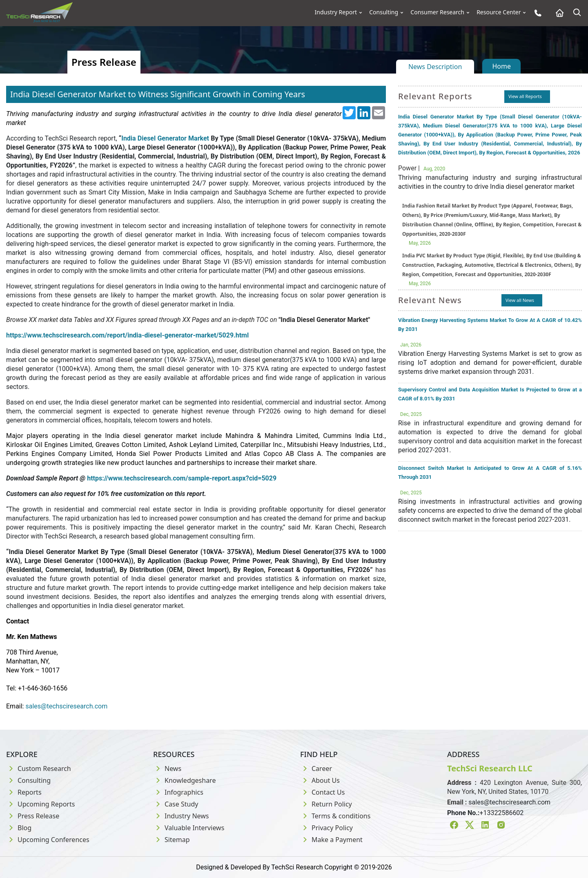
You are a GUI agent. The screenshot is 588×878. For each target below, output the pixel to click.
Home (501, 66)
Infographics (178, 792)
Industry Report (336, 12)
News (167, 769)
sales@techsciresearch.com (509, 802)
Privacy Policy (326, 828)
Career (316, 769)
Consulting (384, 12)
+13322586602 (501, 813)
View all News (520, 300)
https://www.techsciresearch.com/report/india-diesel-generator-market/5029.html (127, 335)
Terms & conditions (335, 816)
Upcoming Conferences (48, 840)
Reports (24, 792)
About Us (320, 780)
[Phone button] (536, 13)
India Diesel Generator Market (165, 138)
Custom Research (39, 769)
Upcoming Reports (40, 804)
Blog (19, 828)
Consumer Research (437, 12)
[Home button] (558, 13)
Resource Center (499, 12)
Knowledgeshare (184, 780)
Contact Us (322, 792)
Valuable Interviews (189, 828)
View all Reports (525, 96)
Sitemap (171, 840)
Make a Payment (331, 840)
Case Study (176, 804)
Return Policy (326, 804)
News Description (435, 67)
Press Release (33, 816)
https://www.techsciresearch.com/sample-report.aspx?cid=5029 (182, 478)
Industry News (181, 816)
